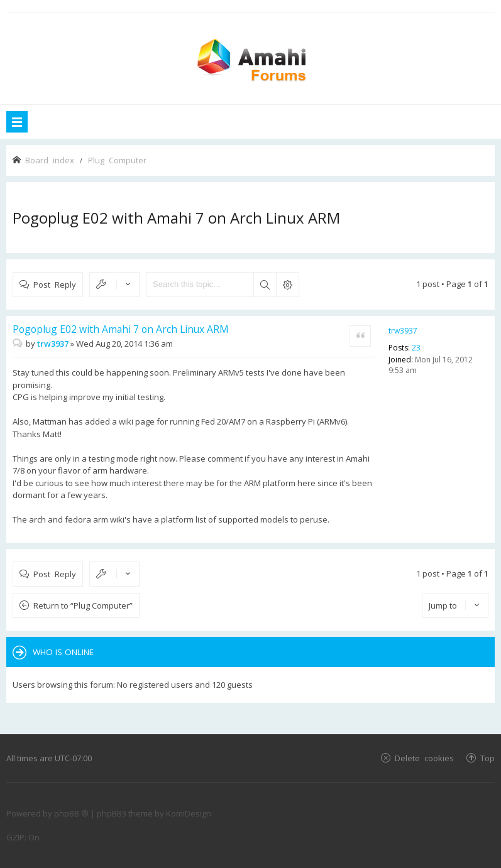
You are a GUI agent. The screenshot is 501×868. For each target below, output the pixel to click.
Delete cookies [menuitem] (424, 758)
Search (265, 285)
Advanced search (287, 285)
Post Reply (55, 284)
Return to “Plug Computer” (83, 605)
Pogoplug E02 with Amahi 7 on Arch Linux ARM (176, 218)
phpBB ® (71, 813)
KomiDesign (189, 813)
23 (416, 348)
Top (487, 758)
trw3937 (403, 331)
